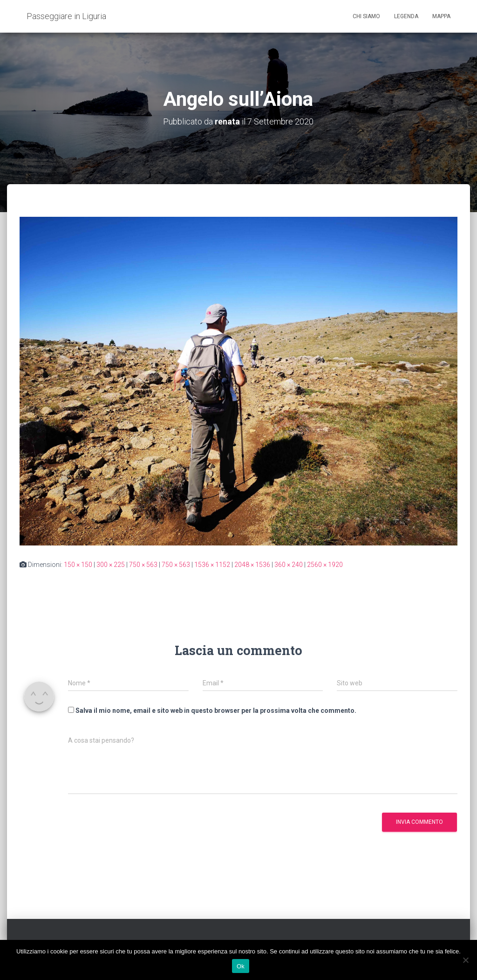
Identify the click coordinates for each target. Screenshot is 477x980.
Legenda (406, 16)
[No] (465, 960)
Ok (241, 966)
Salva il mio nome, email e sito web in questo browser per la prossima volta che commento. (216, 711)
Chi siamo (366, 16)
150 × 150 (78, 565)
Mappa (441, 16)
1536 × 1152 (212, 565)
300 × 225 (111, 565)
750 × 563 (143, 565)
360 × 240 (289, 565)
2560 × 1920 (325, 565)
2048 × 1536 (252, 565)
